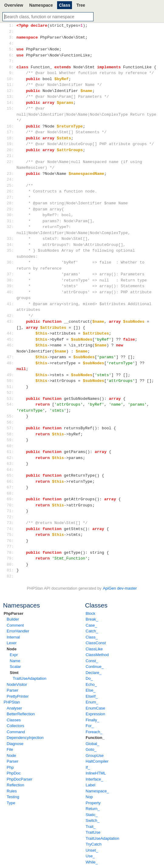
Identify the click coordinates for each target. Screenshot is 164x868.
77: (11, 546)
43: (11, 322)
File (10, 749)
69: (11, 499)
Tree (81, 5)
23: (11, 174)
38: (11, 280)
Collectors (15, 726)
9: (11, 73)
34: (11, 245)
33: (11, 239)
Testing (13, 797)
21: (11, 156)
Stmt (14, 673)
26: (11, 191)
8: (11, 67)
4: (11, 43)
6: (11, 55)
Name (15, 661)
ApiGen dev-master (120, 588)
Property (93, 803)
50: (11, 381)
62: (11, 458)
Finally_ (92, 720)
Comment (15, 625)
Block (91, 613)
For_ (90, 726)
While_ (92, 862)
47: (11, 357)
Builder (13, 619)
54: (11, 404)
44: (11, 333)
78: (11, 553)
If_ (88, 767)
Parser (12, 690)
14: (11, 103)
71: (11, 511)
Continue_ (95, 667)
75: (11, 535)
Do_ (89, 678)
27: (11, 197)
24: (11, 179)
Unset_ (92, 850)
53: (11, 399)
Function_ (95, 738)
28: (11, 203)
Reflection (15, 785)
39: (11, 286)
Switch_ (93, 820)
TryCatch (94, 844)
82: (11, 576)
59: (11, 440)
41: (11, 304)
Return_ (93, 809)
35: (11, 250)
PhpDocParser (20, 779)
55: (11, 416)
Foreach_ (94, 732)
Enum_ (92, 702)
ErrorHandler (18, 631)
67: (11, 487)
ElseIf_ (92, 696)
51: (11, 387)
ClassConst (96, 643)
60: (11, 446)
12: (11, 91)
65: (11, 475)
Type (11, 803)
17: (11, 132)
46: (11, 345)
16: (11, 126)
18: (11, 138)
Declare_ (94, 673)
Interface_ (94, 779)
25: (11, 186)
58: (11, 434)
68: (11, 493)
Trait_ (91, 827)
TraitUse (93, 832)
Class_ (92, 637)
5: (11, 49)
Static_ (92, 815)
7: (11, 61)
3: (11, 37)
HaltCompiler (97, 761)
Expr (14, 655)
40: (11, 292)
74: (11, 529)
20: (11, 150)
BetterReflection (21, 714)
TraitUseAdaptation (30, 678)
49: (11, 375)
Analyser (14, 708)
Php (10, 767)
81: (11, 570)
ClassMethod (97, 655)
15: (11, 108)
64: (11, 470)
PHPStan (12, 702)
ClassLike (94, 649)
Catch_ (92, 631)
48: (11, 363)
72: (11, 517)
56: (11, 422)
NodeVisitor (17, 684)
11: (11, 85)
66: (11, 482)
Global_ (92, 744)
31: (11, 221)
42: (11, 316)
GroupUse (95, 756)
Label (91, 785)
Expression (95, 714)
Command (16, 732)
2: (11, 32)
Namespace (41, 5)
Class (65, 5)
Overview (14, 5)
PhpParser (14, 613)
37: (11, 274)
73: (11, 523)
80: (11, 564)
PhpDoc (14, 773)
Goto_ (91, 749)
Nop (89, 797)
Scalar (15, 667)
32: (11, 227)
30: (11, 215)
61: (11, 452)
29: (11, 209)
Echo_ (91, 684)
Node (12, 649)
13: (11, 97)
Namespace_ (97, 791)
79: (11, 558)
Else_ (91, 690)
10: (11, 79)
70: (11, 505)
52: (11, 393)
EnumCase (95, 708)
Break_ (92, 619)
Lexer (12, 643)
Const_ (92, 661)
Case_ (91, 625)
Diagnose (15, 744)
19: (11, 144)
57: (11, 428)
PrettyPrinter (18, 696)
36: (11, 262)
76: (11, 541)
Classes (14, 720)
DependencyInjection (25, 738)
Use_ (90, 856)
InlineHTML (96, 773)
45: (11, 339)
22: (11, 162)
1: (11, 26)
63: (11, 464)
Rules (12, 791)
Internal (13, 637)
